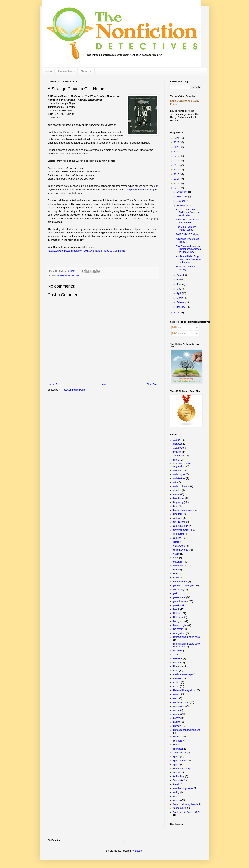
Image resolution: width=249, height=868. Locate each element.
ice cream (178, 629)
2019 (177, 156)
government (179, 597)
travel (176, 784)
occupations (179, 706)
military (177, 682)
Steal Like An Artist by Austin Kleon (187, 221)
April (179, 293)
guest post (178, 605)
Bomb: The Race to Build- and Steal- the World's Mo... (188, 212)
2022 (177, 147)
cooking (177, 538)
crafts (176, 542)
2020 (177, 152)
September (183, 206)
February (182, 302)
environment (180, 566)
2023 (177, 142)
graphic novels (181, 601)
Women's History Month (185, 804)
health (176, 609)
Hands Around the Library (185, 268)
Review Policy (66, 71)
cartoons (178, 518)
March (180, 298)
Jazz (176, 655)
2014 (177, 179)
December (182, 192)
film (175, 574)
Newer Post (55, 384)
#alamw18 (178, 448)
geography (179, 590)
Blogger (138, 851)
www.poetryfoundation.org (139, 190)
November (182, 197)
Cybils (176, 554)
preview (177, 726)
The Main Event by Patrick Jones (186, 228)
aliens (176, 460)
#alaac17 (178, 440)
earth (176, 558)
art (174, 482)
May (179, 289)
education (178, 562)
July (179, 280)
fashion (177, 570)
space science (181, 761)
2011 (177, 313)
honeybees (179, 621)
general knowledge (183, 585)
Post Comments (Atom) (74, 390)
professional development (186, 730)
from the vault (180, 582)
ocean (176, 710)
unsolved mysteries (183, 788)
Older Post (152, 384)
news (176, 698)
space (176, 757)
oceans (177, 714)
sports (176, 764)
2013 (177, 183)
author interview (181, 486)
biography (178, 502)
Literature (178, 666)
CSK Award (179, 546)
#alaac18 (178, 444)
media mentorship (182, 674)
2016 (177, 170)
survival (177, 772)
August (181, 275)
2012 (177, 188)
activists (177, 452)
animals (60, 276)
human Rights (180, 625)
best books (179, 498)
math (176, 671)
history (177, 613)
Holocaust (178, 617)
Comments (179, 333)
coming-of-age (181, 526)
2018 (177, 161)
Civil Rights (179, 522)
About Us (86, 71)
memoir (177, 678)
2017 (177, 165)
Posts (177, 327)
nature (176, 694)
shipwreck (178, 749)
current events (181, 550)
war (175, 796)
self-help (178, 741)
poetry (68, 276)
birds (176, 506)
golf (175, 593)
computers (179, 534)
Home (48, 71)
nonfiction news (181, 702)
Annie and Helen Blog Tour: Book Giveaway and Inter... (189, 259)
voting (176, 792)
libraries (177, 663)
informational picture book (186, 637)
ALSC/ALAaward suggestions (182, 465)
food (175, 577)
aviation (177, 490)
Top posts (178, 780)
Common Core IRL (183, 530)
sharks (177, 745)
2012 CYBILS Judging (188, 234)
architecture (179, 478)
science (75, 276)
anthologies (179, 474)
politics (177, 722)
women (177, 800)
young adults (180, 808)
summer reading (182, 769)
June (179, 284)
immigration (179, 633)
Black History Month (184, 510)
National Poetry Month (185, 690)
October (181, 201)
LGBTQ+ (178, 659)
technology (179, 776)
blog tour (178, 514)
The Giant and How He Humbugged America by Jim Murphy (188, 249)
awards (177, 494)
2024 (177, 138)
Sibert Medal (180, 753)
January (181, 307)
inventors (178, 651)
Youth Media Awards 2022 (187, 812)
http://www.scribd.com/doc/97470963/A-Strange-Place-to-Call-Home (86, 251)
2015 (177, 174)
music (176, 686)
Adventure (178, 456)
